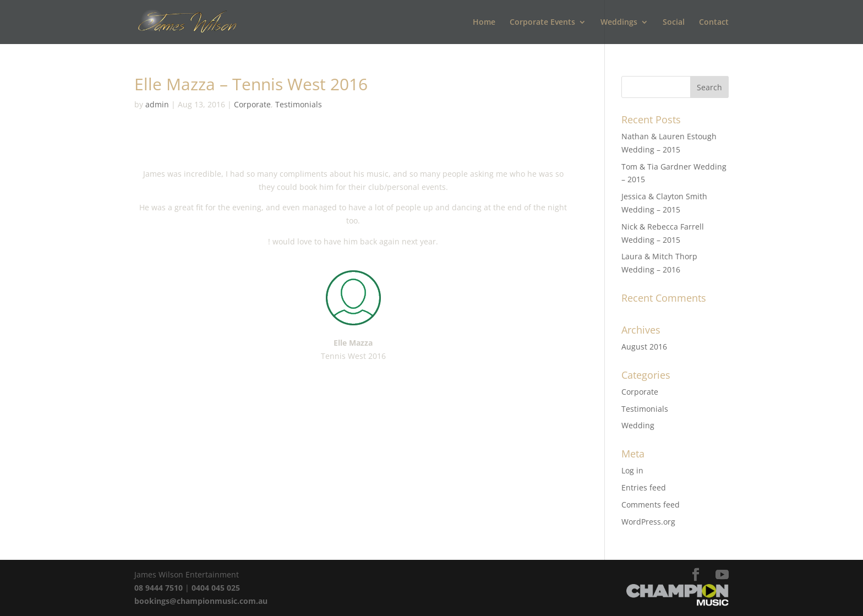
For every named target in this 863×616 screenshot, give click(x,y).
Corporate (252, 104)
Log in (632, 470)
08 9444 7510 (159, 588)
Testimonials (299, 104)
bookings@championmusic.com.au (201, 601)
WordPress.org (648, 522)
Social (674, 23)
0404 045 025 (216, 588)
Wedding (638, 425)
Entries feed (644, 487)
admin (157, 104)
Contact (714, 23)
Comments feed (651, 505)
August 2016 (644, 347)
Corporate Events (542, 23)
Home (484, 23)
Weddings (619, 23)
